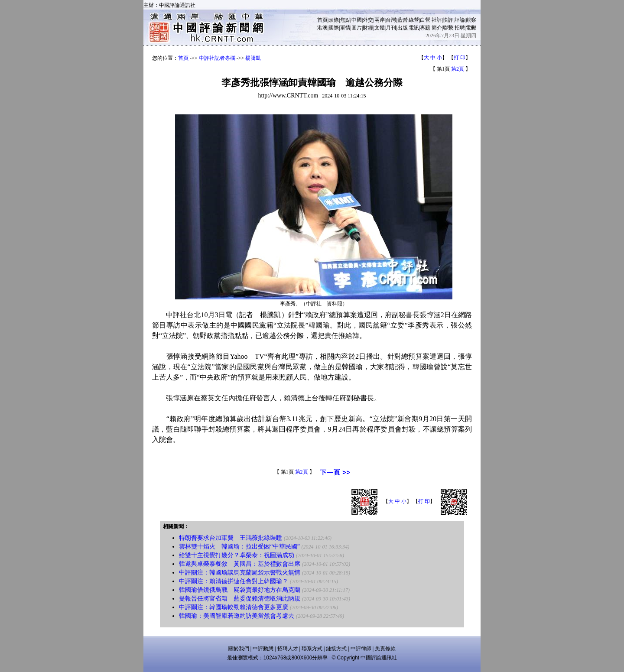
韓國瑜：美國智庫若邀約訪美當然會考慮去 (237, 616)
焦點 (345, 20)
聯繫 (448, 28)
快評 (448, 20)
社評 (437, 20)
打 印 (460, 58)
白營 (425, 20)
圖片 (357, 28)
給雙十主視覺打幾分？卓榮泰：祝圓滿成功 (237, 555)
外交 (368, 20)
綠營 (414, 20)
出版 (403, 28)
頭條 (334, 20)
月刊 (391, 28)
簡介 (437, 28)
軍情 (345, 28)
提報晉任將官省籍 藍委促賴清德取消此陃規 (240, 599)
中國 (357, 20)
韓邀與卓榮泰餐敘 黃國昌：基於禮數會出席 (240, 564)
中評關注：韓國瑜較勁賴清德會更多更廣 (234, 607)
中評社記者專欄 (217, 58)
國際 (334, 28)
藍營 (403, 20)
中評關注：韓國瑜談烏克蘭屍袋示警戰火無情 (240, 573)
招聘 (460, 28)
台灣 (391, 20)
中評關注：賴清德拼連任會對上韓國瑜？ (234, 581)
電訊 (414, 28)
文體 (380, 28)
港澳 (322, 28)
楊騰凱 (253, 58)
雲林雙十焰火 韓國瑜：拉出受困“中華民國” (239, 547)
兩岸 (380, 20)
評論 (460, 20)
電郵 (471, 28)
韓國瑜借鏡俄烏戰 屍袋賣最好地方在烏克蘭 (240, 590)
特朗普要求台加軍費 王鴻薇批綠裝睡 (231, 538)
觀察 (471, 20)
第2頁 (458, 69)
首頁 (322, 20)
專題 (425, 28)
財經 (368, 28)
